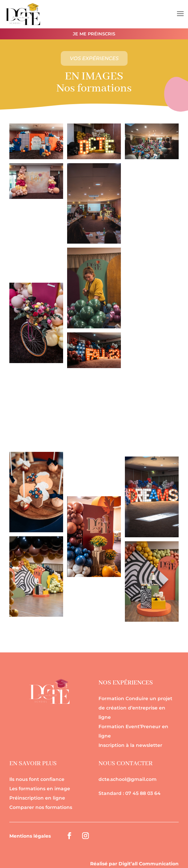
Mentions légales (30, 836)
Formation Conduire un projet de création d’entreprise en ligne (135, 708)
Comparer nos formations (41, 807)
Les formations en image (40, 789)
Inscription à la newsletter (130, 745)
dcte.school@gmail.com (128, 779)
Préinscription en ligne (37, 798)
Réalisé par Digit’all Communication (134, 864)
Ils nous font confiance (37, 779)
